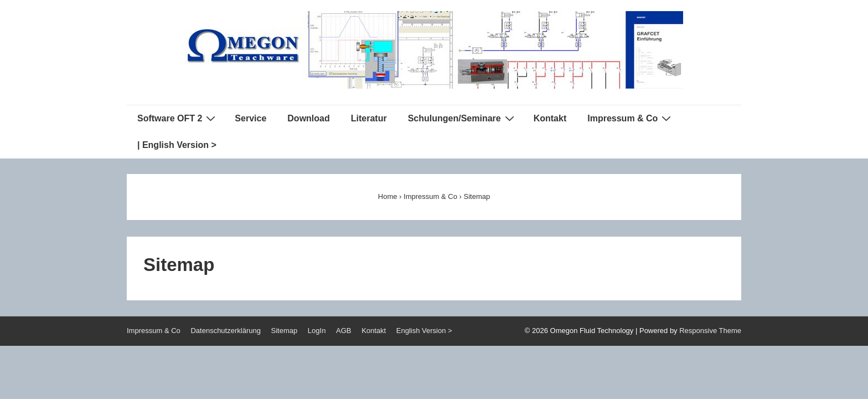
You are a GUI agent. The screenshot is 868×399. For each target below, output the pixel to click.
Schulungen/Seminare (463, 118)
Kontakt (550, 118)
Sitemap (285, 331)
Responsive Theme (710, 331)
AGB (343, 331)
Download (308, 118)
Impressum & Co (631, 118)
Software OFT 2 (178, 118)
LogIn (317, 331)
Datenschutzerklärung (225, 331)
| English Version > (177, 145)
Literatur (369, 118)
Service (250, 118)
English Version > (424, 331)
